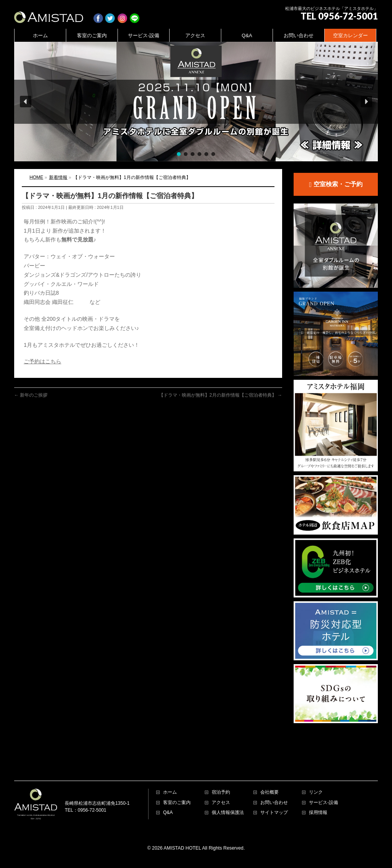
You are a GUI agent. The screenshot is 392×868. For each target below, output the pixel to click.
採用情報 (318, 782)
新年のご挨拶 (31, 395)
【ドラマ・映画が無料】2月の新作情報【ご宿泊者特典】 (220, 395)
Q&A (168, 782)
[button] (196, 102)
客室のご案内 (177, 772)
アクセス (221, 772)
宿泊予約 (221, 762)
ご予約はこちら (42, 361)
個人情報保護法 (228, 782)
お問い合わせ (274, 772)
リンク (316, 762)
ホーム (170, 762)
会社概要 (269, 762)
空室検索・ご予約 (336, 185)
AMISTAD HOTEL (182, 817)
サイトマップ (274, 782)
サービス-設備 (323, 772)
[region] (196, 102)
